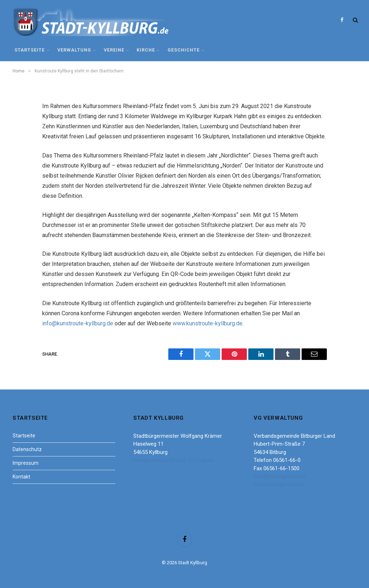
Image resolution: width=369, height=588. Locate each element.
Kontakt (21, 477)
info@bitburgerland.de (280, 476)
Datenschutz (27, 449)
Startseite (30, 50)
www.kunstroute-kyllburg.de (208, 323)
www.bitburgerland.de (279, 485)
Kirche (146, 50)
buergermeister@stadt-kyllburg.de (173, 460)
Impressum (26, 463)
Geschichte (184, 50)
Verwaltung (74, 50)
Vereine (114, 50)
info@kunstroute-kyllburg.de (78, 323)
